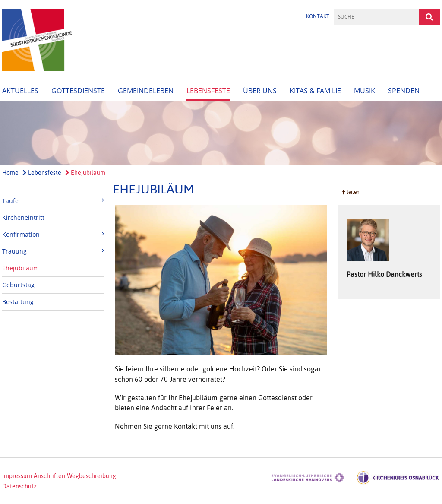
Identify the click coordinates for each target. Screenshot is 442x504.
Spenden (404, 91)
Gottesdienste (78, 91)
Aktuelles (20, 91)
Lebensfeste (208, 91)
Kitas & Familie (315, 91)
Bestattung (18, 302)
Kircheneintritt (23, 217)
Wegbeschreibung (92, 476)
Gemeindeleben (146, 91)
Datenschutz (19, 486)
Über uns (260, 91)
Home (10, 173)
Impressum (17, 476)
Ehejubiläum (85, 173)
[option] (221, 133)
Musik (365, 91)
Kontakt (318, 16)
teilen (351, 192)
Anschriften (49, 476)
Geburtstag (18, 285)
